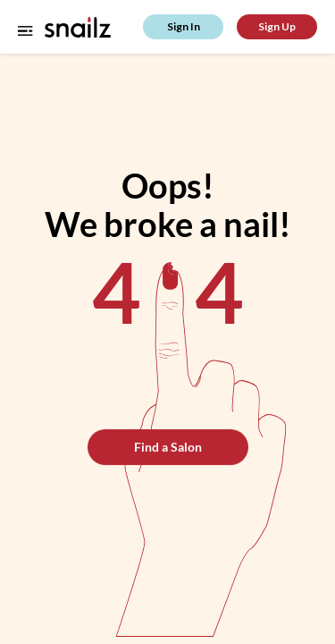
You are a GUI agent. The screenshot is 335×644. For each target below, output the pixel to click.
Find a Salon (168, 447)
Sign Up (277, 26)
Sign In (184, 26)
